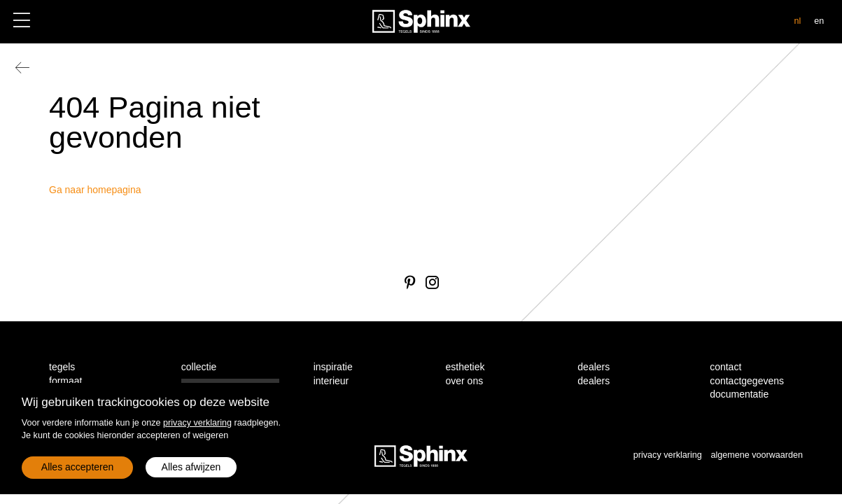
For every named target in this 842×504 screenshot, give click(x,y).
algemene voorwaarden (757, 455)
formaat (65, 381)
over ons (464, 381)
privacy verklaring (197, 423)
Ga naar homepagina (95, 190)
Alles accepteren (78, 467)
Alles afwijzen (191, 467)
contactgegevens (747, 381)
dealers (594, 381)
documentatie (739, 394)
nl (797, 21)
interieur (331, 381)
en (819, 21)
